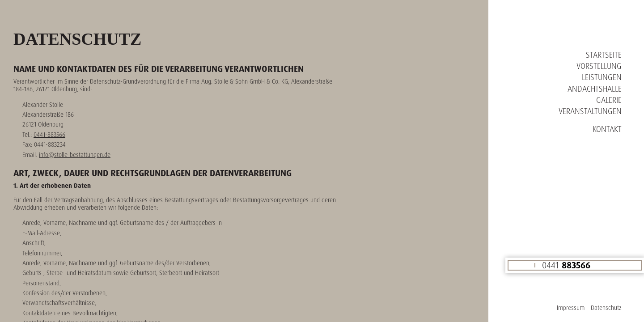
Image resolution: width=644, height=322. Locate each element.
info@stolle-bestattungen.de (75, 155)
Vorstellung (599, 66)
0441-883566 (49, 134)
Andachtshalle (595, 89)
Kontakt (607, 129)
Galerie (609, 100)
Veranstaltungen (590, 111)
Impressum (571, 307)
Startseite (604, 55)
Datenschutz (606, 307)
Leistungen (602, 77)
